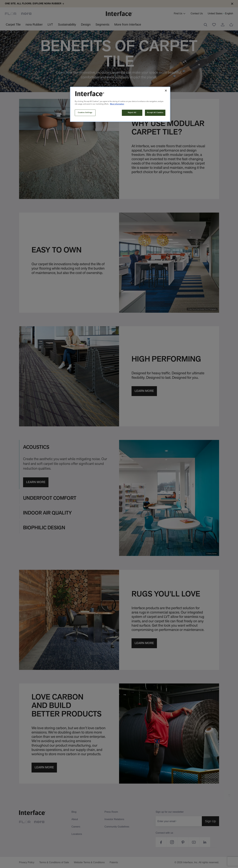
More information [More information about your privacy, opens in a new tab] (117, 104)
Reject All (132, 113)
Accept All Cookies (155, 113)
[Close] (166, 91)
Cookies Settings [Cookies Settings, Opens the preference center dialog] (85, 113)
